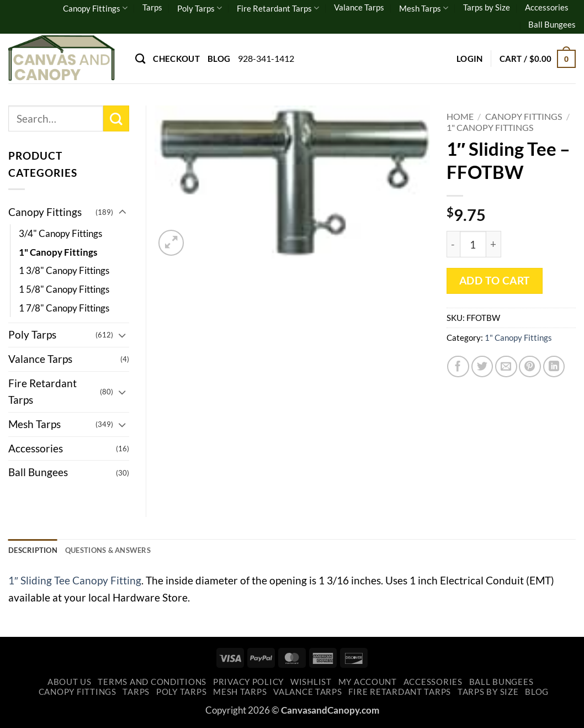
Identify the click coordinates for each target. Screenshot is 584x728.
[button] (470, 59)
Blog (219, 59)
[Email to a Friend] (506, 367)
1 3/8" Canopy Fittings (64, 270)
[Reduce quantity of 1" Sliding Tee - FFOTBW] (453, 244)
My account (368, 684)
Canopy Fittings (95, 8)
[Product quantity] (473, 244)
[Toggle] (123, 212)
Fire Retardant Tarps (278, 8)
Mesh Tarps (424, 8)
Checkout (176, 59)
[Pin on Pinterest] (530, 367)
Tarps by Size (487, 7)
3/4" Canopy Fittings (60, 233)
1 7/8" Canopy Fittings (64, 308)
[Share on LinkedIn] (554, 367)
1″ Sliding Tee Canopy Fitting (75, 582)
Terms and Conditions (152, 684)
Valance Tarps (359, 7)
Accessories (547, 7)
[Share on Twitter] (482, 367)
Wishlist (311, 684)
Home (460, 116)
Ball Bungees (552, 24)
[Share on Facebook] (458, 367)
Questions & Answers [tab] (122, 551)
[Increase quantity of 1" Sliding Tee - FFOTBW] (494, 244)
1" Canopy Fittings (490, 127)
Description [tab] (36, 551)
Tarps (152, 7)
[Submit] (116, 118)
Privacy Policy (248, 684)
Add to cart (495, 281)
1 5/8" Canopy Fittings (64, 289)
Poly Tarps (200, 8)
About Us (70, 684)
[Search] (140, 59)
